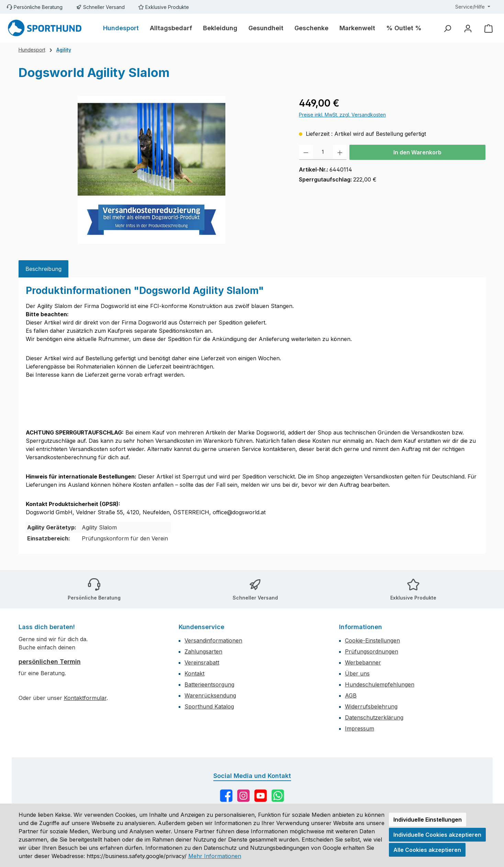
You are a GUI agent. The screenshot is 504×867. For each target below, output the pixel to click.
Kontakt (194, 673)
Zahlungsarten (203, 651)
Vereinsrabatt (202, 662)
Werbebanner (363, 662)
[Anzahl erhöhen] (340, 152)
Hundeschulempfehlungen (380, 684)
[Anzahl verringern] (306, 152)
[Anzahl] (323, 152)
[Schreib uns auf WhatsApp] (278, 796)
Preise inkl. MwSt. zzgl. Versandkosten (342, 115)
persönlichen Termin (50, 662)
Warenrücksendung (210, 695)
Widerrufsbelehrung (371, 706)
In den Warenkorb (417, 152)
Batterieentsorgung (209, 684)
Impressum (360, 728)
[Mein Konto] (468, 28)
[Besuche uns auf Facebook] (226, 796)
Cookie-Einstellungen (372, 640)
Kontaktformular (85, 698)
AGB (351, 695)
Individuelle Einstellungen (428, 820)
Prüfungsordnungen (372, 651)
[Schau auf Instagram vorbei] (243, 796)
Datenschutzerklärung (374, 717)
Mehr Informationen (215, 856)
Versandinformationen (213, 640)
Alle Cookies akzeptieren (427, 850)
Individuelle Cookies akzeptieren (437, 835)
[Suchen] (447, 28)
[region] (152, 170)
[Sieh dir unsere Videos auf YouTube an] (261, 796)
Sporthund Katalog (209, 706)
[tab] (43, 269)
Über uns (357, 673)
